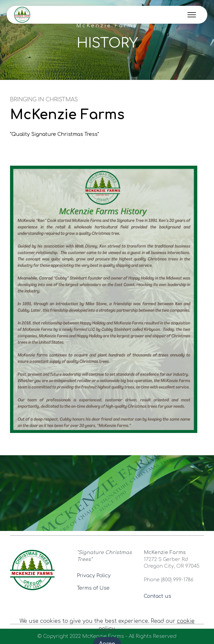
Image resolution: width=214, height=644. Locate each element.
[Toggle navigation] (192, 15)
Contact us (157, 596)
